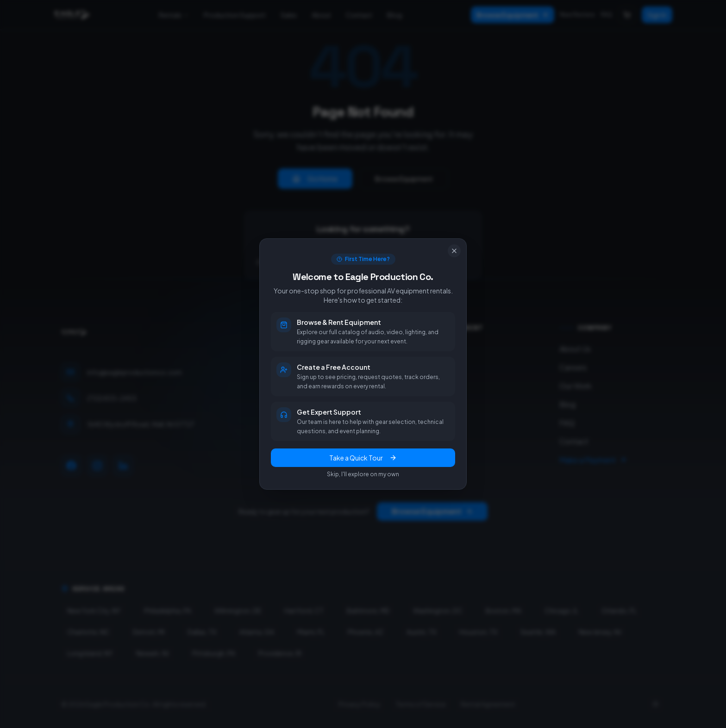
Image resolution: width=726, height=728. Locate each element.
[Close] (454, 251)
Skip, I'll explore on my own (363, 474)
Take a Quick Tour (363, 458)
